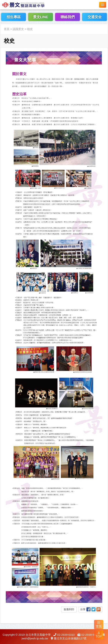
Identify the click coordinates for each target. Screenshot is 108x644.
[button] (103, 5)
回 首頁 (99, 624)
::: (1, 22)
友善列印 (69, 609)
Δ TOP (99, 635)
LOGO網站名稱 (28, 5)
